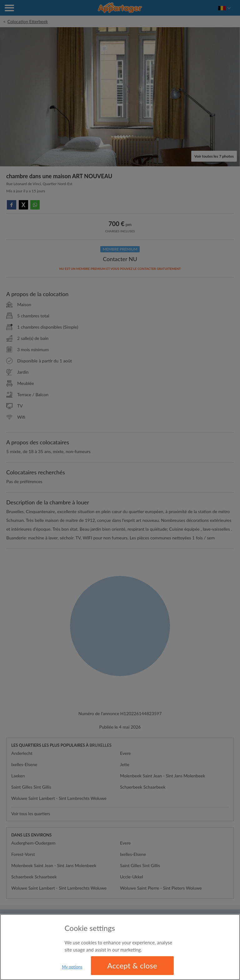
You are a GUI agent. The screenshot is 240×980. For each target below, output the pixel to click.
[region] (120, 947)
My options (72, 967)
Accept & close (132, 965)
